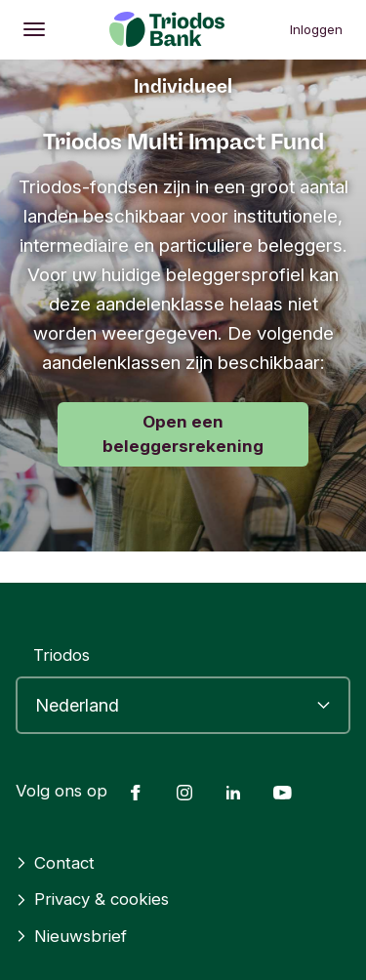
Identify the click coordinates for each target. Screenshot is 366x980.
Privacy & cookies (92, 899)
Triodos (61, 655)
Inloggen (316, 29)
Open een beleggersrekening (183, 434)
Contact (55, 863)
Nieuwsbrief (71, 936)
